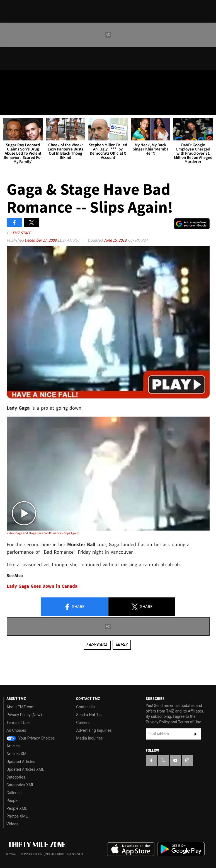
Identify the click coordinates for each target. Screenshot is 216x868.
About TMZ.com (20, 707)
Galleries (14, 793)
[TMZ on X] (22, 79)
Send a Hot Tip (89, 715)
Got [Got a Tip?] (19, 93)
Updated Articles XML (25, 769)
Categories (16, 777)
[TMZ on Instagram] (49, 79)
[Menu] (8, 107)
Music (122, 645)
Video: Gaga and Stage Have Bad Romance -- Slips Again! (43, 533)
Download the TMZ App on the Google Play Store (181, 849)
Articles (13, 746)
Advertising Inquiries (94, 730)
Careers (83, 723)
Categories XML (20, 785)
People (12, 801)
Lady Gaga (97, 645)
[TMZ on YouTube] (175, 760)
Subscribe (196, 734)
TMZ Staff (21, 233)
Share (74, 607)
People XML (17, 808)
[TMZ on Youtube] (36, 79)
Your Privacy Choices (31, 738)
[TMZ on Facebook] (9, 79)
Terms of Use (18, 723)
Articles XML (18, 754)
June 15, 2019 (115, 240)
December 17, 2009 (41, 240)
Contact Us (86, 707)
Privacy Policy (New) (24, 715)
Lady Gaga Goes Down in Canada (42, 586)
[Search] (208, 107)
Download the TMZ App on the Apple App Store (131, 849)
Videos (12, 824)
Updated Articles (21, 762)
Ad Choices (16, 730)
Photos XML (17, 816)
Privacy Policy (158, 722)
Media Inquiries (89, 738)
